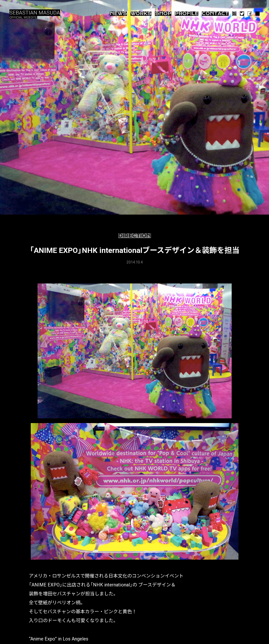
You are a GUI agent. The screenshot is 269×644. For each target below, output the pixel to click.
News (118, 14)
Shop (163, 14)
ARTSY (257, 14)
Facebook (250, 14)
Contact (215, 14)
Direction (135, 236)
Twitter (242, 14)
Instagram (234, 14)
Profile (187, 14)
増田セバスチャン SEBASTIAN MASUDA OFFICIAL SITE (35, 14)
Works (141, 14)
